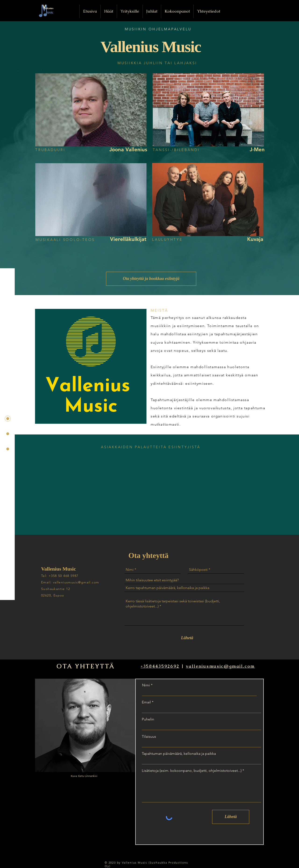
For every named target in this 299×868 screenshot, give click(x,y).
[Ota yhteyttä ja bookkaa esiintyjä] (151, 279)
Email (146, 702)
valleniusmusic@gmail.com (76, 582)
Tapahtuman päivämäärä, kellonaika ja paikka (179, 754)
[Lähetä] (187, 638)
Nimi (146, 685)
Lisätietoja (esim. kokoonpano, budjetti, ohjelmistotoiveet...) (192, 771)
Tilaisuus (149, 737)
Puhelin (148, 719)
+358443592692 (160, 666)
